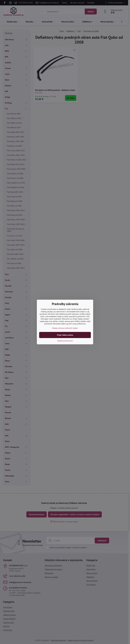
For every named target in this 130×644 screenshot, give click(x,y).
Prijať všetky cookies (65, 335)
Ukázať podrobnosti (65, 341)
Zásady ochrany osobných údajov (65, 328)
